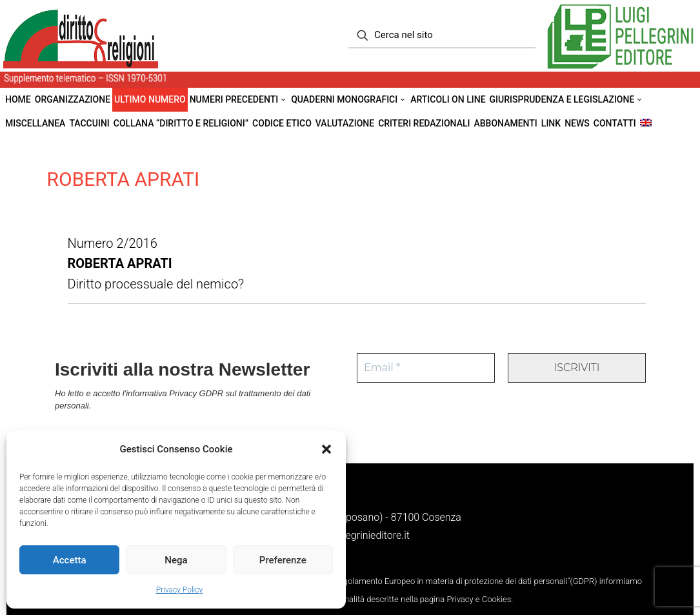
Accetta (70, 560)
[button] (326, 449)
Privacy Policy (179, 590)
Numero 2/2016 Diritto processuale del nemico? (156, 263)
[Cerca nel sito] (442, 35)
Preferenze (283, 560)
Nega (176, 560)
